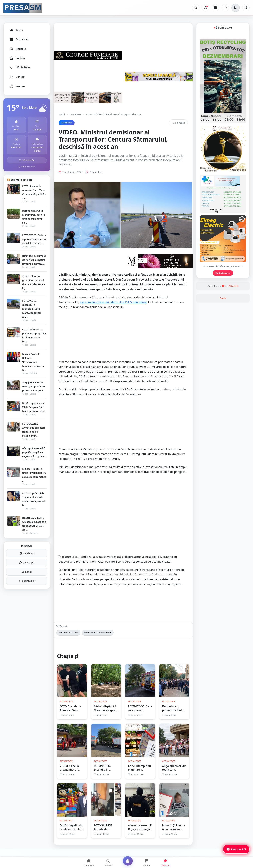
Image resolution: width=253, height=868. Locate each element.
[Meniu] (246, 8)
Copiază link (27, 581)
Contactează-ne (223, 315)
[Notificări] (206, 8)
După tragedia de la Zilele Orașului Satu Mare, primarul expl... (34, 407)
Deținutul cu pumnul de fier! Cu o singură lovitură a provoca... (34, 260)
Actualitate (19, 39)
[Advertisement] (123, 343)
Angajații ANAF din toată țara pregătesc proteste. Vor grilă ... (34, 387)
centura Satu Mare (68, 639)
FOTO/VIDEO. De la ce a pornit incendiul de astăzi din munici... (34, 239)
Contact (17, 77)
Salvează (178, 123)
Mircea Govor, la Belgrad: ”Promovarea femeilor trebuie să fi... (33, 362)
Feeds (223, 340)
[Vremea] (225, 8)
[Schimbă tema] (236, 8)
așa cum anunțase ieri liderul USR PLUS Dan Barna (113, 309)
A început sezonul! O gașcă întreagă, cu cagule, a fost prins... (34, 452)
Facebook (27, 553)
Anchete (18, 49)
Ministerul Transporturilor (98, 639)
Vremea (17, 86)
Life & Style (20, 67)
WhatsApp (27, 562)
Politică (17, 58)
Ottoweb (233, 328)
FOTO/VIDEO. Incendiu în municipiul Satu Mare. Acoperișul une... (32, 309)
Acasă (16, 30)
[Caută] (196, 8)
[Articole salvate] (215, 8)
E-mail (27, 572)
